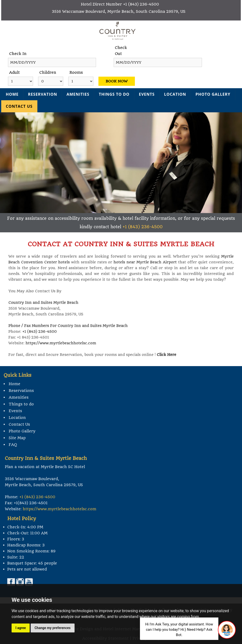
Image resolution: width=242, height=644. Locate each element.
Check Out (121, 51)
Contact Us (19, 106)
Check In (18, 54)
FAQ (13, 451)
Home (12, 94)
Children (48, 72)
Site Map (17, 445)
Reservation (43, 94)
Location (175, 94)
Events (147, 94)
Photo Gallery (213, 94)
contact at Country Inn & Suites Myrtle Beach (121, 250)
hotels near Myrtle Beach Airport (142, 266)
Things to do (114, 94)
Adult (14, 72)
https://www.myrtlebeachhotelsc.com (68, 337)
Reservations (21, 397)
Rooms (76, 72)
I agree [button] (21, 628)
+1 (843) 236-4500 (141, 4)
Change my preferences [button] (52, 628)
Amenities (78, 94)
